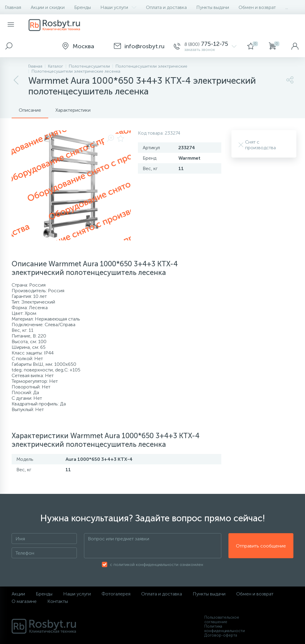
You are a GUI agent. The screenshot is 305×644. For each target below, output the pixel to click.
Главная (13, 7)
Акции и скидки (48, 7)
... (287, 7)
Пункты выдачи (213, 7)
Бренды (83, 7)
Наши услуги (118, 7)
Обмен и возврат (257, 7)
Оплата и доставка (166, 7)
